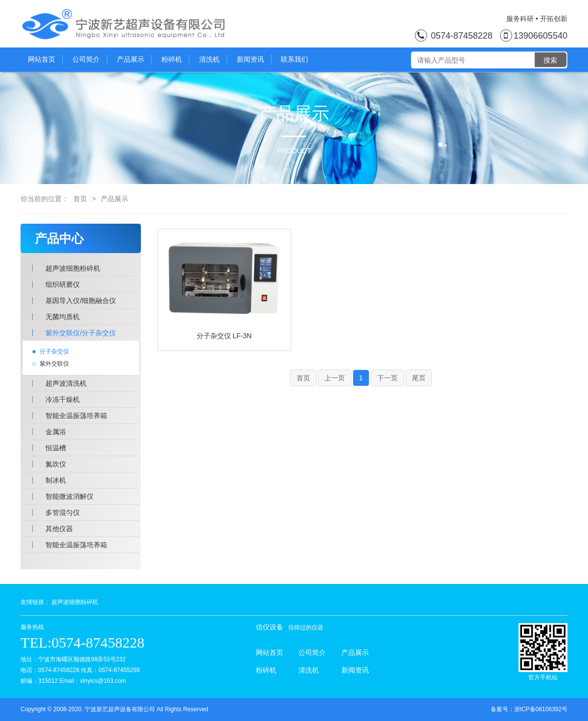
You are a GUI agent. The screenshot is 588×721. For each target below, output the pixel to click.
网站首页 (45, 60)
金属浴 (56, 432)
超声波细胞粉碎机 (73, 268)
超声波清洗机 (66, 383)
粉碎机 (175, 60)
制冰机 (56, 480)
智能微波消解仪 (69, 496)
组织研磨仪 (63, 284)
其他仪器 (59, 529)
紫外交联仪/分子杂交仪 (81, 333)
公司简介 (90, 60)
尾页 (419, 378)
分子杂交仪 (54, 351)
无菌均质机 (63, 317)
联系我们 (294, 59)
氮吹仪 (56, 464)
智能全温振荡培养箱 (76, 416)
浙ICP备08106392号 (541, 709)
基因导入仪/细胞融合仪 (81, 301)
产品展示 (134, 60)
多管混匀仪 (63, 512)
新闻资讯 (254, 60)
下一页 (387, 378)
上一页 (335, 378)
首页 (80, 199)
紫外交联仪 (54, 364)
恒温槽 (56, 448)
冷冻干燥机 (63, 399)
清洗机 (213, 60)
